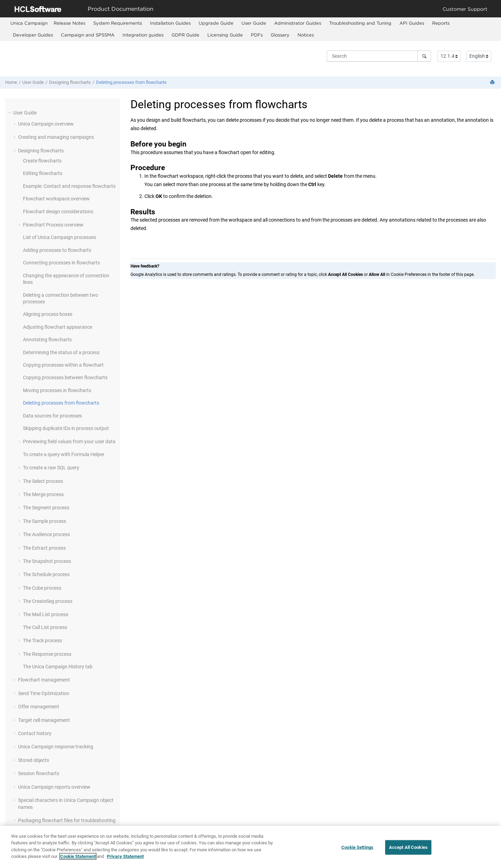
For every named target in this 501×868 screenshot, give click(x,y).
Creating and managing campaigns (56, 137)
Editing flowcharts (43, 173)
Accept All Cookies (408, 847)
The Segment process (46, 508)
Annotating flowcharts (47, 340)
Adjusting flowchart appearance (58, 327)
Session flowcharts (39, 773)
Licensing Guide (225, 35)
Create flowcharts (42, 161)
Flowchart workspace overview (56, 199)
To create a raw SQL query (51, 468)
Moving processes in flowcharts (57, 390)
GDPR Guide (185, 35)
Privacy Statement (125, 856)
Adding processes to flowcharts (57, 250)
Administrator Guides (298, 23)
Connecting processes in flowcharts (61, 263)
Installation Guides (170, 23)
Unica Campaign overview (46, 124)
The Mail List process (46, 614)
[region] (250, 847)
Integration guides (143, 35)
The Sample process (45, 521)
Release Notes (69, 23)
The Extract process (44, 548)
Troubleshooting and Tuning (360, 23)
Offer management (39, 707)
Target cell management (44, 720)
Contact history (35, 733)
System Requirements (118, 23)
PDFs (257, 35)
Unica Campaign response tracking (56, 747)
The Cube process (42, 588)
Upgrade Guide (216, 23)
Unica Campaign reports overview (54, 787)
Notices (306, 35)
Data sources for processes (52, 416)
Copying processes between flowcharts (65, 377)
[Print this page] (493, 83)
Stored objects (34, 760)
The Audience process (46, 534)
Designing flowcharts (70, 82)
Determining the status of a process (61, 352)
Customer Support (465, 9)
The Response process (47, 654)
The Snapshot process (47, 561)
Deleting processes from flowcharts (131, 82)
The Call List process (45, 627)
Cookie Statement (78, 856)
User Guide (254, 23)
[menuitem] (29, 23)
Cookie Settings (357, 847)
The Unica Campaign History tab (58, 667)
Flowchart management (44, 680)
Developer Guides (33, 35)
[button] (10, 113)
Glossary (280, 35)
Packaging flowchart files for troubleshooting (67, 820)
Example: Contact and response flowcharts (69, 186)
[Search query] (379, 56)
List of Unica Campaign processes (59, 237)
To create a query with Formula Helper (64, 454)
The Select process (43, 481)
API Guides (412, 23)
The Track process (42, 640)
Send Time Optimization (44, 693)
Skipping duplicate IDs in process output (66, 428)
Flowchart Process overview (53, 225)
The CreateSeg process (48, 601)
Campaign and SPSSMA (88, 35)
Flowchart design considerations (58, 212)
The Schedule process (46, 574)
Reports (441, 23)
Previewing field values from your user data (69, 441)
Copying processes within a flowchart (63, 365)
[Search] (424, 56)
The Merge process (43, 494)
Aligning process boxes (48, 314)
